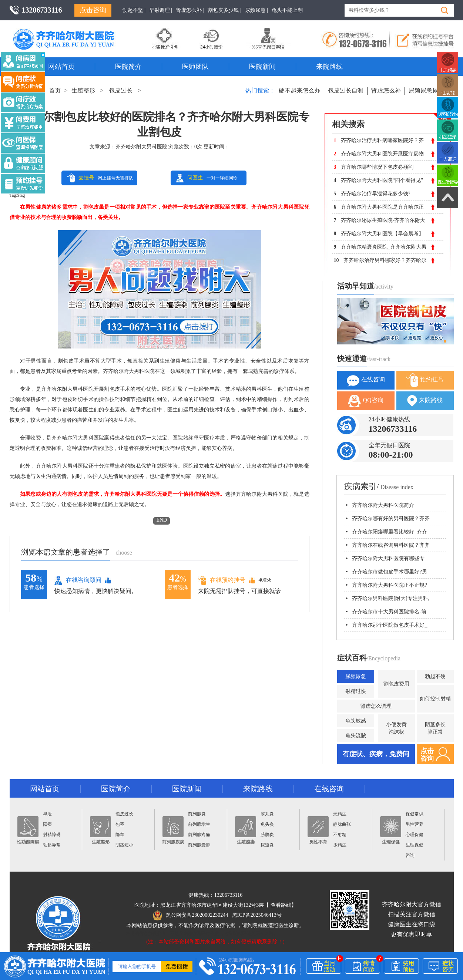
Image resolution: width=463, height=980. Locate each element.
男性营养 (415, 824)
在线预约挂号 (222, 580)
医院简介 (128, 67)
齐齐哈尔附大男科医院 (141, 147)
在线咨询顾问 (78, 580)
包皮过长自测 (346, 90)
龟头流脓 (356, 736)
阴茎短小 (124, 845)
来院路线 (329, 67)
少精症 (340, 845)
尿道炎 (267, 845)
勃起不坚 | (134, 10)
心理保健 (415, 835)
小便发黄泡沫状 (396, 728)
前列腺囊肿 (199, 845)
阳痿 (47, 824)
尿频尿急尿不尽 (429, 90)
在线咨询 (366, 380)
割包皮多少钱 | (224, 10)
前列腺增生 (199, 824)
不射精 (340, 835)
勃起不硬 (435, 676)
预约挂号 (425, 380)
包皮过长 (121, 90)
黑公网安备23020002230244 (190, 915)
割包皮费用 (396, 684)
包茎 (120, 824)
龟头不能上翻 (287, 10)
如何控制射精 (435, 699)
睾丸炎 (267, 814)
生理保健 (391, 830)
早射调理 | (161, 10)
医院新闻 (262, 67)
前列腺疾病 (173, 830)
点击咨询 (93, 10)
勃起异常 (52, 845)
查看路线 (281, 905)
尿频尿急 (356, 676)
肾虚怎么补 (386, 90)
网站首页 (61, 67)
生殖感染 (246, 830)
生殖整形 (83, 90)
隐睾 (120, 835)
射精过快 (356, 691)
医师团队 (195, 67)
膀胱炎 (267, 835)
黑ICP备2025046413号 (257, 915)
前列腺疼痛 (199, 835)
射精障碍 (52, 835)
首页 (55, 90)
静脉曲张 (342, 824)
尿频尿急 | (256, 10)
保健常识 (415, 814)
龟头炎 (267, 824)
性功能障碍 (28, 830)
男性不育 (318, 830)
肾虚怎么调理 (376, 706)
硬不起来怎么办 (299, 90)
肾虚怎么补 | (190, 10)
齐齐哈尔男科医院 (74, 31)
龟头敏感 (356, 721)
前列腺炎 (197, 814)
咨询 (410, 855)
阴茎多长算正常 (435, 728)
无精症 (340, 814)
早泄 (47, 814)
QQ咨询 (365, 401)
